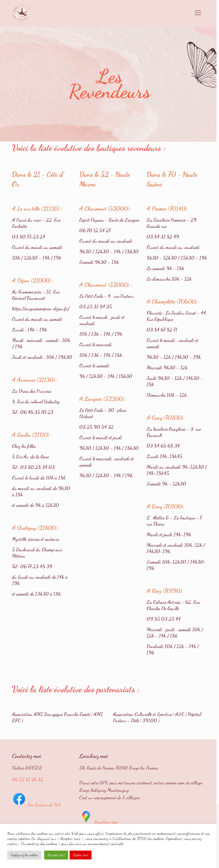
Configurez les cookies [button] (24, 855)
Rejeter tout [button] (81, 855)
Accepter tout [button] (56, 855)
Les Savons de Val (36, 805)
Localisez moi (98, 822)
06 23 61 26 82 (28, 779)
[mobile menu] (198, 13)
